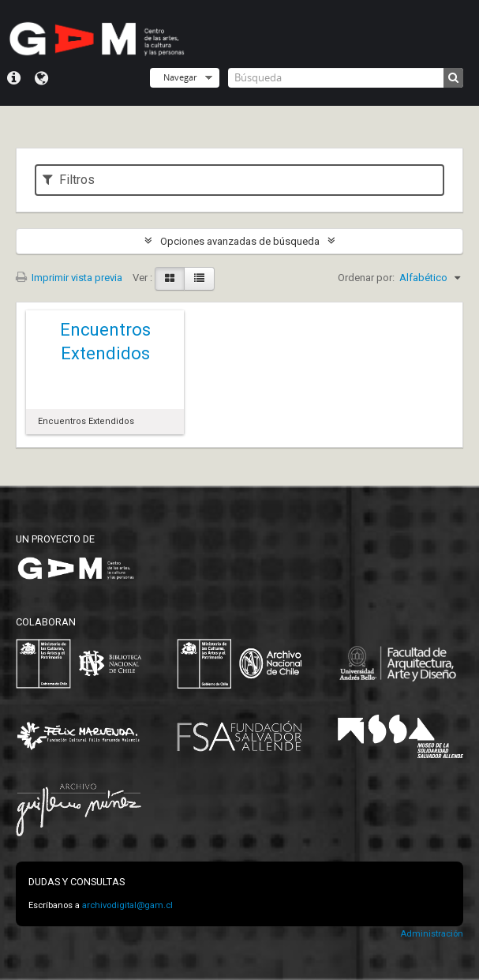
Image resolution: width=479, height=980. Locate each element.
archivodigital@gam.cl (127, 905)
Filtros (69, 180)
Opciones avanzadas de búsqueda (240, 241)
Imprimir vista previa (69, 278)
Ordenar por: (366, 278)
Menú (14, 78)
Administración (432, 934)
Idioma (41, 78)
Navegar (180, 77)
